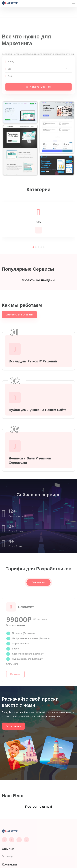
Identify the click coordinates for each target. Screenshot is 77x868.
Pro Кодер (7, 862)
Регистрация (13, 726)
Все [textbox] (9, 75)
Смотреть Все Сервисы (19, 320)
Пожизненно (38, 588)
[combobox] (37, 75)
